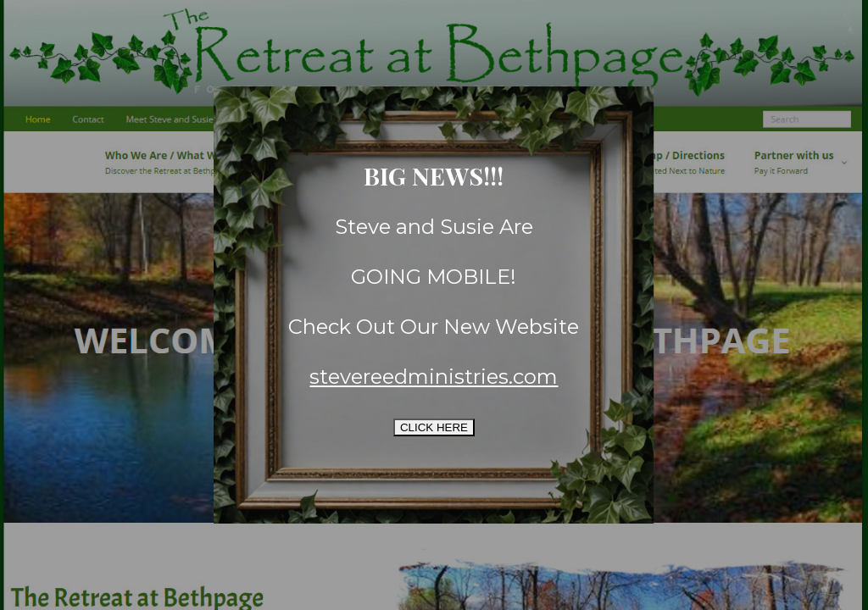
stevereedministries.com (434, 377)
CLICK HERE (434, 427)
